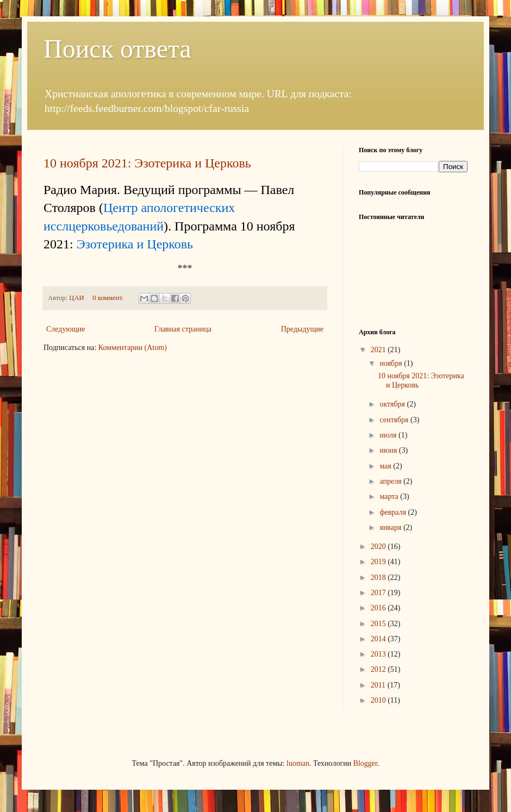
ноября (392, 363)
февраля (394, 512)
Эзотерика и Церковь (135, 244)
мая (386, 466)
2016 (379, 608)
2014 (379, 639)
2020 (379, 546)
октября (393, 404)
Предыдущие (302, 329)
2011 (379, 685)
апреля (391, 481)
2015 (379, 624)
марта (390, 496)
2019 (379, 562)
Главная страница (183, 329)
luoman (298, 763)
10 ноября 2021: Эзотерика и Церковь (147, 163)
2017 (379, 593)
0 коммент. (108, 298)
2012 (379, 669)
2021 (379, 350)
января (391, 527)
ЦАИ (77, 298)
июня (389, 450)
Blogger (365, 763)
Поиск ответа (117, 49)
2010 (379, 700)
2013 (379, 654)
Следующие (66, 329)
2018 (379, 577)
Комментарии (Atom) (133, 348)
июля (389, 435)
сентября (395, 420)
